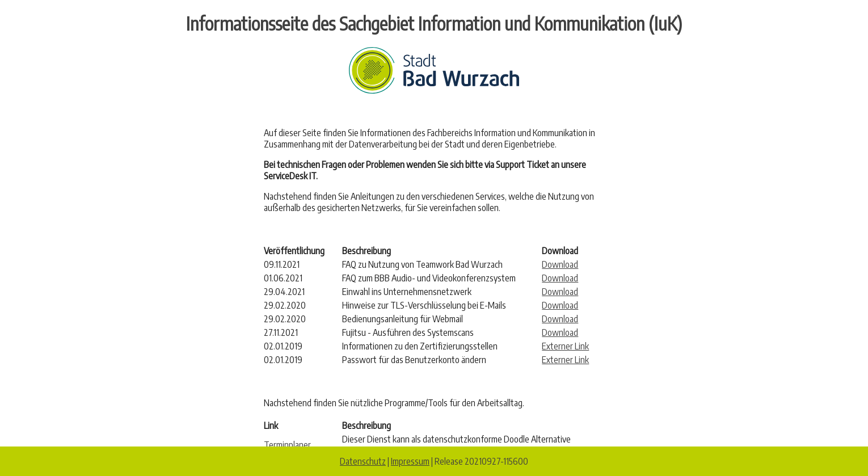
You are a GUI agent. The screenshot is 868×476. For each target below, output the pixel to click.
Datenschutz (363, 461)
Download (560, 264)
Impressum (410, 461)
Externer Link (565, 346)
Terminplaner (287, 445)
